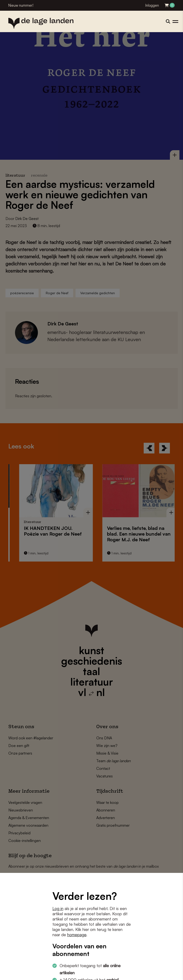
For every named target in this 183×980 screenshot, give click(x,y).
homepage (77, 935)
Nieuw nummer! (21, 5)
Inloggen (152, 5)
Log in (58, 908)
